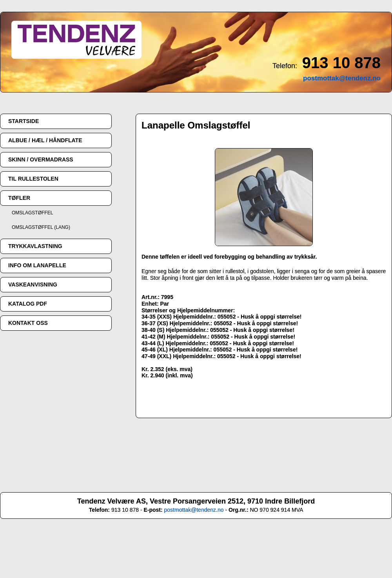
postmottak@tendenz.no (194, 510)
